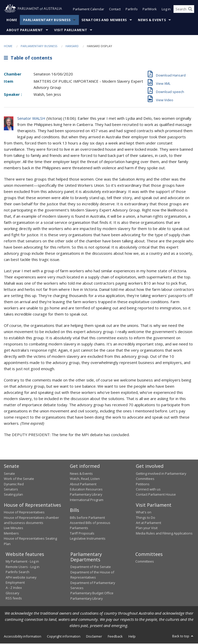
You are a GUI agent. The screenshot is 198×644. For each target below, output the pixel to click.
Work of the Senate (19, 479)
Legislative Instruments (88, 539)
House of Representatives (24, 513)
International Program (87, 500)
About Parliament (25, 31)
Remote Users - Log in (23, 567)
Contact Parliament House (156, 495)
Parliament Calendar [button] (89, 10)
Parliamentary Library (86, 495)
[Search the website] (184, 10)
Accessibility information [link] (23, 637)
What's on (144, 513)
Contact (115, 10)
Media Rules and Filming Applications (164, 534)
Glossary (12, 594)
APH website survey (21, 578)
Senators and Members (104, 20)
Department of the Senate (91, 567)
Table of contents (28, 58)
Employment (15, 583)
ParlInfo (132, 10)
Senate (9, 474)
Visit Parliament (71, 31)
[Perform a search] (190, 10)
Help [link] (132, 637)
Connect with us (148, 490)
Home (12, 20)
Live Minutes (14, 528)
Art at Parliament (148, 523)
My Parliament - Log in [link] (22, 562)
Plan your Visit (147, 528)
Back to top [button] (183, 637)
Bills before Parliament (87, 518)
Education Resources (86, 490)
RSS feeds (14, 599)
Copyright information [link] (64, 637)
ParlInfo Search (18, 572)
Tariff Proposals (82, 534)
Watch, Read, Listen (85, 479)
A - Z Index (14, 588)
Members (11, 534)
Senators (11, 490)
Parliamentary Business (47, 20)
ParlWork (150, 10)
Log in (166, 10)
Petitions (143, 485)
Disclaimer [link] (94, 637)
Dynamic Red (14, 485)
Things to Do (146, 518)
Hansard (72, 46)
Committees (145, 562)
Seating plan (13, 495)
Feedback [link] (115, 637)
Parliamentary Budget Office (92, 594)
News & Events (152, 20)
